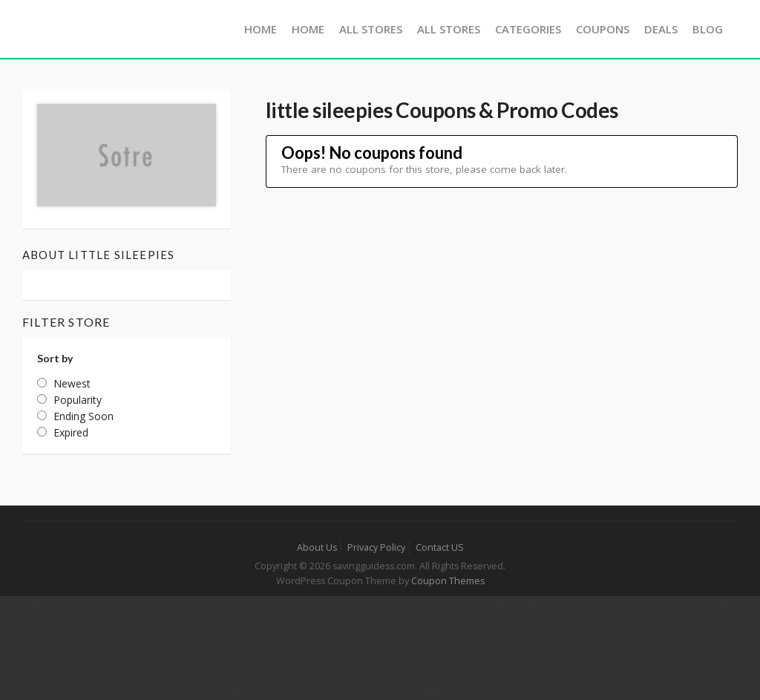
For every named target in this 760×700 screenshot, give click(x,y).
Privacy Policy (376, 547)
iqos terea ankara (138, 692)
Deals (661, 29)
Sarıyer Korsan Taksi (264, 625)
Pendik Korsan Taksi (49, 625)
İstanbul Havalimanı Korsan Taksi (531, 625)
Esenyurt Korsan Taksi (523, 648)
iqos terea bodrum (45, 692)
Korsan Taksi (31, 603)
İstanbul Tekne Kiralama (642, 648)
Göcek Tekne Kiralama (174, 670)
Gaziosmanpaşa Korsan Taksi (391, 648)
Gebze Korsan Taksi (478, 603)
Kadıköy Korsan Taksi (156, 625)
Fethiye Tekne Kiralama (56, 670)
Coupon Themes (448, 581)
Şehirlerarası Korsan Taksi (132, 603)
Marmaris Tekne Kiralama (298, 670)
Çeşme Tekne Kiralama (423, 670)
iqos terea (212, 692)
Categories (528, 29)
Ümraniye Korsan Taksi (367, 603)
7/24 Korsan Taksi (269, 648)
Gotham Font (317, 692)
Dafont (261, 692)
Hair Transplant (605, 670)
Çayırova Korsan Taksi (587, 603)
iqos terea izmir (687, 670)
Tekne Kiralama (524, 670)
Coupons (603, 29)
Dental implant (392, 692)
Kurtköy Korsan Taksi (699, 603)
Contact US (440, 547)
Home (261, 29)
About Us (317, 547)
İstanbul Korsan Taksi (253, 603)
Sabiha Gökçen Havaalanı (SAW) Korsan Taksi (109, 648)
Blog (708, 29)
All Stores (371, 29)
